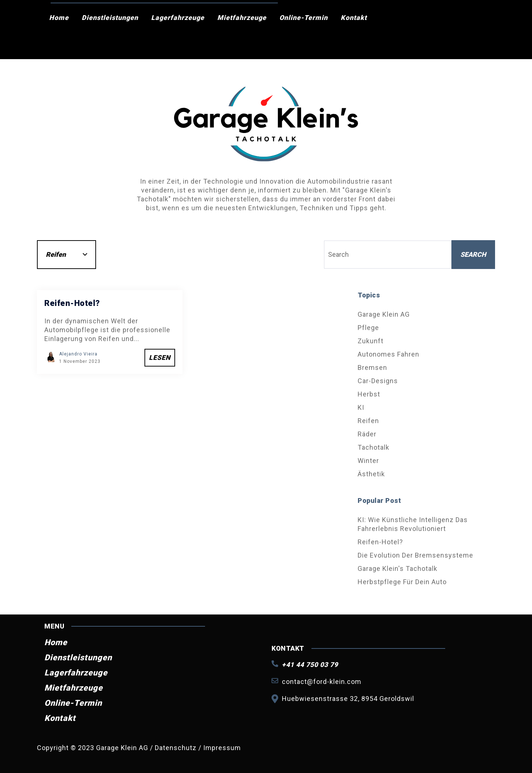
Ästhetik (371, 474)
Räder (367, 434)
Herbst (369, 394)
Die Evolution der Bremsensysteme (415, 555)
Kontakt (354, 18)
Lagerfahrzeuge (178, 18)
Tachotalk (374, 447)
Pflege (368, 328)
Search (473, 254)
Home (59, 18)
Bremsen (372, 367)
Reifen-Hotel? (380, 542)
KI (361, 407)
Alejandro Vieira (78, 354)
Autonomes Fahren (388, 354)
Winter (368, 461)
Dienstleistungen (110, 18)
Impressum (222, 748)
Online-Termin (303, 18)
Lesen (160, 357)
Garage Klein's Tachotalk (398, 568)
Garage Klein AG (384, 314)
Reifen (368, 421)
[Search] (388, 255)
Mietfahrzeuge (242, 18)
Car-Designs (378, 381)
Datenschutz (177, 748)
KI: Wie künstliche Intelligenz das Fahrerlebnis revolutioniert (413, 524)
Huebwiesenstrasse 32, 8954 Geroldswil (348, 699)
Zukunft (371, 341)
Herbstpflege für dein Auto (402, 582)
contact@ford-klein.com (322, 682)
